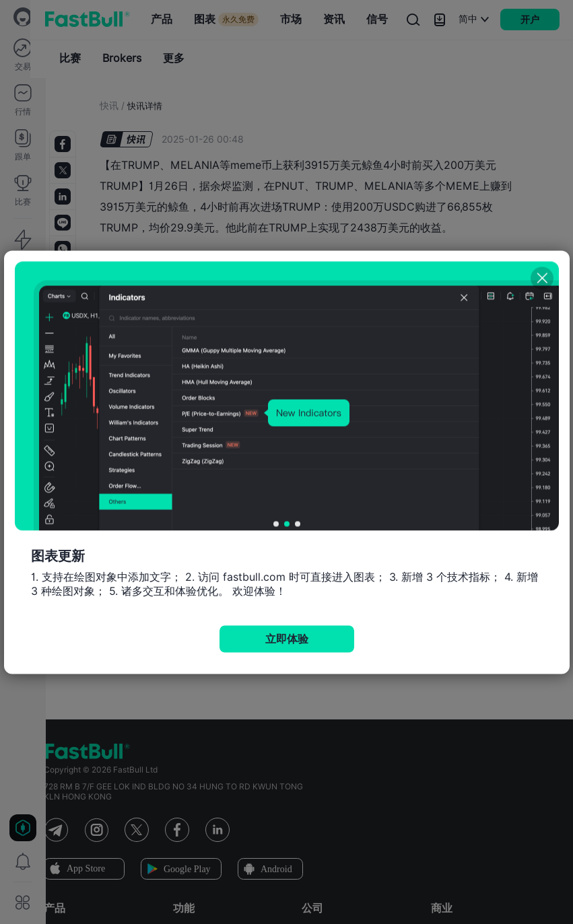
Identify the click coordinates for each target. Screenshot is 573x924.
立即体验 (287, 638)
